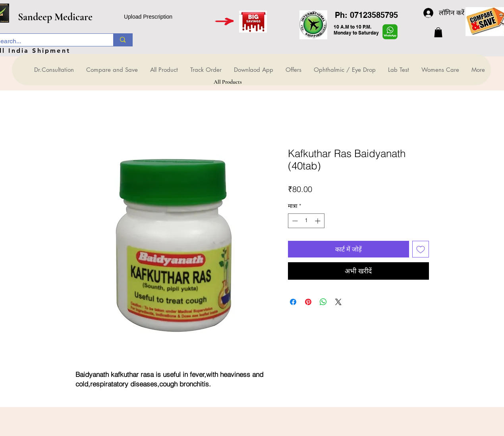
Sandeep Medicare (55, 17)
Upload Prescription (148, 17)
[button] (438, 32)
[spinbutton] (306, 221)
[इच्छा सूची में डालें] (421, 249)
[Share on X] (338, 302)
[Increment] (318, 221)
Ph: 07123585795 (366, 15)
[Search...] (123, 40)
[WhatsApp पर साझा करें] (323, 302)
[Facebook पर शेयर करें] (293, 302)
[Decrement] (294, 221)
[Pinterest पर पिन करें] (308, 302)
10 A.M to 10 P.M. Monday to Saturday (356, 30)
